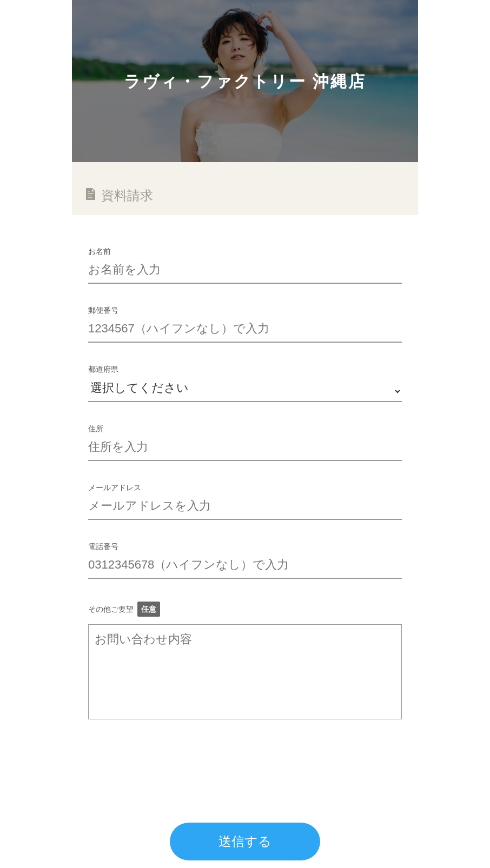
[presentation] (170, 757)
